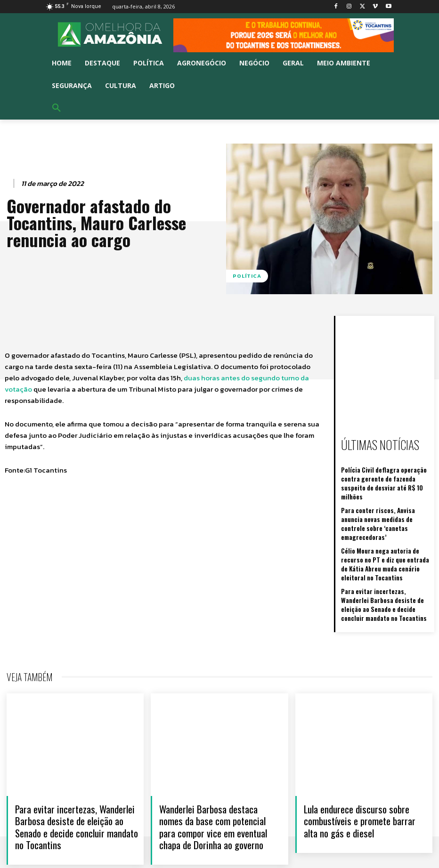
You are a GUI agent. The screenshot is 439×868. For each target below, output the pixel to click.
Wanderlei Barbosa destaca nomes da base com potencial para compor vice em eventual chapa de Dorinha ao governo (213, 797)
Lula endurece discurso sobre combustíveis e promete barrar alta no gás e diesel (360, 791)
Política (247, 276)
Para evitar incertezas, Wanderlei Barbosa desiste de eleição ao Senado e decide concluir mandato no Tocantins (386, 576)
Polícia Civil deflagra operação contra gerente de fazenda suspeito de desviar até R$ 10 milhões (386, 477)
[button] (57, 108)
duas (192, 378)
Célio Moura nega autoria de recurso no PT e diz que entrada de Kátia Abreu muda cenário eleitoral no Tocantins (385, 539)
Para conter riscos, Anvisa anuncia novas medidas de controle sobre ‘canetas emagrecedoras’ (383, 506)
